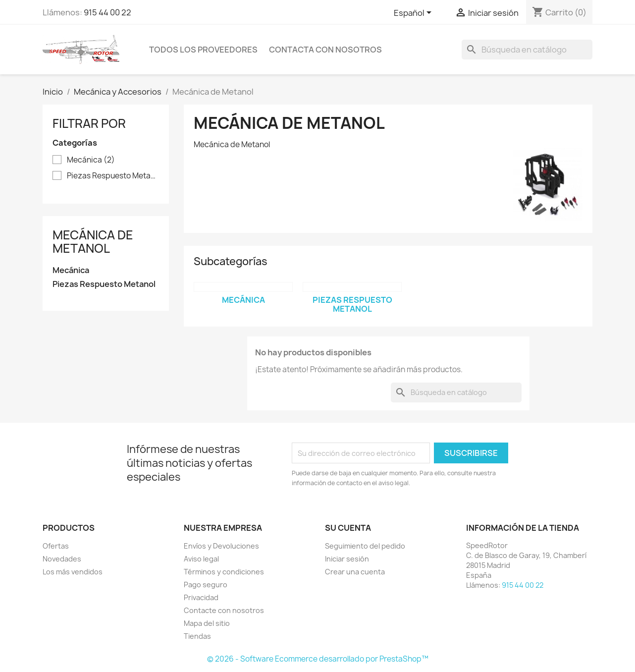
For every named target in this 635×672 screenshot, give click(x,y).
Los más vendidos (73, 572)
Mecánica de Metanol (93, 241)
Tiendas (197, 636)
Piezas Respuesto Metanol (113, 176)
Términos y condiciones (224, 572)
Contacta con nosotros (325, 50)
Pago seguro (206, 585)
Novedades (62, 559)
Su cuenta (348, 528)
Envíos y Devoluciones (221, 546)
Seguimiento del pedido (365, 546)
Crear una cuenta (355, 572)
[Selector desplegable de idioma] (414, 13)
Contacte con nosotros (224, 610)
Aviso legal (201, 559)
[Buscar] (527, 50)
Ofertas (56, 546)
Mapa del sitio (207, 623)
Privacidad (201, 597)
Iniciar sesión (347, 559)
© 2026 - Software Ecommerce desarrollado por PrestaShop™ (318, 659)
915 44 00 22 (107, 12)
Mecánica (91, 160)
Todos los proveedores (203, 50)
